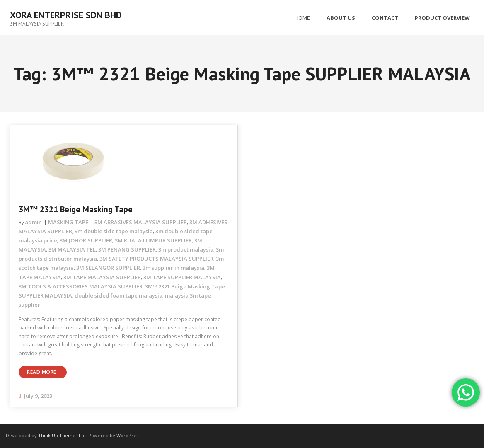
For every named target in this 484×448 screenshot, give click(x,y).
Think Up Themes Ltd (62, 435)
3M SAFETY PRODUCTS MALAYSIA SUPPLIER (156, 259)
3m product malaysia (186, 249)
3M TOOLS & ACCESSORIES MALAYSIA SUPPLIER (81, 286)
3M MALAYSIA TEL (72, 249)
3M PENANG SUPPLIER (127, 249)
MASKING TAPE (68, 222)
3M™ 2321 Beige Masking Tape (76, 209)
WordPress (128, 435)
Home (302, 18)
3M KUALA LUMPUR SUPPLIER (153, 240)
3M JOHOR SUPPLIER (86, 240)
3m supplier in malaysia (173, 268)
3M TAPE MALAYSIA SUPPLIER (102, 277)
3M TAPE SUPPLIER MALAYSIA (182, 277)
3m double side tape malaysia (114, 231)
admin (33, 222)
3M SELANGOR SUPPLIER (108, 268)
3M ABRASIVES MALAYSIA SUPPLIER (141, 222)
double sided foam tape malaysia (119, 295)
